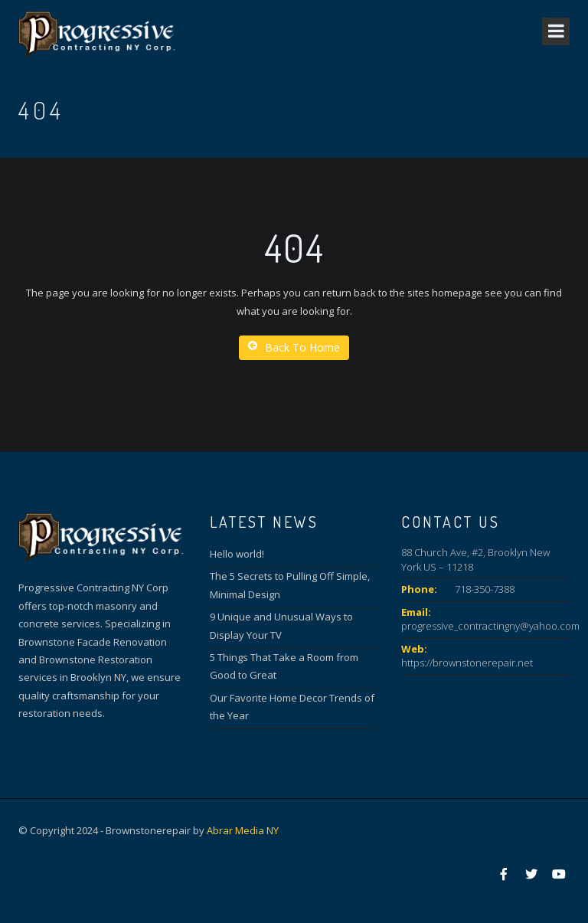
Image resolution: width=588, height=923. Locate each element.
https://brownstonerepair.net (467, 663)
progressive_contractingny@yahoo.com (490, 626)
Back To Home (294, 347)
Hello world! (237, 554)
